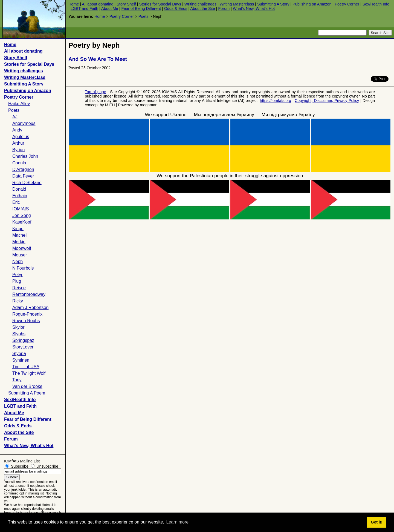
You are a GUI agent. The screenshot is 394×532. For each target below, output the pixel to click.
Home (74, 4)
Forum (224, 8)
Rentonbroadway (29, 294)
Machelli (20, 235)
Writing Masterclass (237, 4)
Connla (19, 163)
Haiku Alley (19, 104)
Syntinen (21, 360)
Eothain (20, 196)
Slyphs (19, 334)
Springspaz (23, 340)
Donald (19, 189)
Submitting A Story (273, 4)
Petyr (17, 275)
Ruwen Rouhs (26, 321)
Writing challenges (200, 4)
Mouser (20, 255)
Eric (16, 202)
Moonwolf (22, 248)
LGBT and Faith (84, 8)
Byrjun (18, 150)
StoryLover (23, 347)
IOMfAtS (21, 209)
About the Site (202, 8)
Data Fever (23, 176)
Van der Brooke (27, 386)
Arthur (18, 143)
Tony (17, 380)
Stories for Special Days (160, 4)
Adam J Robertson (31, 308)
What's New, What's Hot (254, 8)
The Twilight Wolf (29, 373)
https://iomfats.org (276, 101)
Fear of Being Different (141, 8)
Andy (17, 130)
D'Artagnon (23, 169)
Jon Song (22, 215)
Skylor (18, 327)
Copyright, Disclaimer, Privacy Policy (327, 101)
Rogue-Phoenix (27, 314)
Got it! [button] (376, 522)
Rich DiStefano (27, 183)
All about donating (98, 4)
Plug (17, 281)
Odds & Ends (176, 8)
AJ (15, 117)
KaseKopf (22, 222)
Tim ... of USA (26, 367)
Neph (18, 261)
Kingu (18, 229)
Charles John (25, 156)
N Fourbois (23, 268)
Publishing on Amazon (312, 4)
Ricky (18, 301)
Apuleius (21, 137)
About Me (110, 8)
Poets (144, 16)
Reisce (19, 288)
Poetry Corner (347, 4)
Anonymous (24, 123)
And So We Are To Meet (98, 59)
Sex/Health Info (376, 4)
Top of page (95, 92)
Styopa (19, 354)
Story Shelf (126, 4)
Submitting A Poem (27, 393)
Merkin (19, 242)
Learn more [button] (177, 522)
